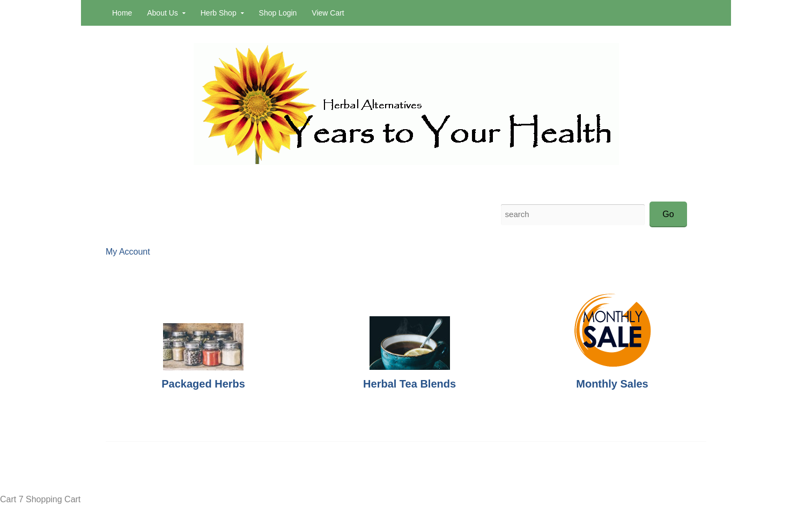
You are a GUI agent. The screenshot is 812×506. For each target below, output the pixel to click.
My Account (128, 252)
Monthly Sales (612, 384)
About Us (163, 13)
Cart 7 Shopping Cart (40, 499)
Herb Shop (219, 13)
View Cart (328, 13)
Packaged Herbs (203, 384)
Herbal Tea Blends (409, 384)
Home (122, 13)
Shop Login (278, 13)
